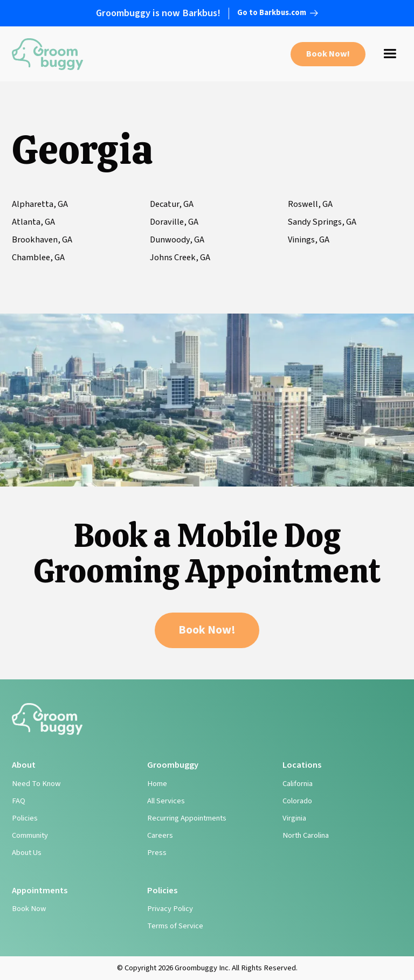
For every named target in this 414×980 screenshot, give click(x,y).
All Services (166, 801)
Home (157, 784)
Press (157, 853)
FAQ (19, 801)
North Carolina (306, 835)
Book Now (29, 909)
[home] (47, 54)
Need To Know (36, 784)
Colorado (297, 801)
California (298, 784)
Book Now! (328, 54)
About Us (27, 853)
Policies (25, 818)
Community (30, 835)
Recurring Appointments (187, 818)
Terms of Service (175, 926)
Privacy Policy (170, 909)
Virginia (294, 818)
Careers (160, 835)
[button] (390, 54)
